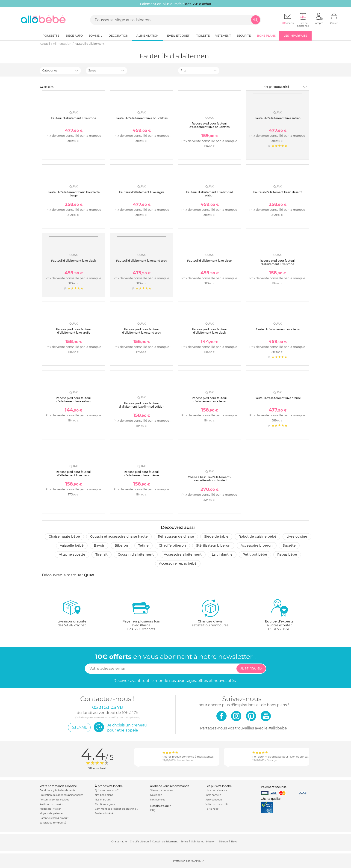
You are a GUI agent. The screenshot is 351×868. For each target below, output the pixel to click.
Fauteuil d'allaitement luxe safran (277, 118)
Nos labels (156, 795)
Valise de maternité (217, 804)
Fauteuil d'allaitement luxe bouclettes (142, 118)
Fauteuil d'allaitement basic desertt (278, 192)
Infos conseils (213, 795)
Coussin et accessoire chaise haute (119, 536)
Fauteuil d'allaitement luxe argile (142, 192)
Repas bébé (287, 554)
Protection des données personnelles (61, 795)
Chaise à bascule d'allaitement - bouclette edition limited (210, 479)
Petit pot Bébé (255, 554)
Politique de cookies (52, 804)
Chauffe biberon (172, 545)
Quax (89, 575)
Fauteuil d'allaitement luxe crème (278, 398)
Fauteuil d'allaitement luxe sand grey (142, 261)
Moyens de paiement (52, 813)
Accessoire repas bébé (178, 563)
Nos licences (158, 800)
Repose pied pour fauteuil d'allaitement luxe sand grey (142, 331)
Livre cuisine (297, 536)
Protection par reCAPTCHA (189, 861)
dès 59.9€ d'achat (72, 615)
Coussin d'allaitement (136, 554)
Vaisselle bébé (72, 545)
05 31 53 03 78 (279, 629)
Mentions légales (105, 804)
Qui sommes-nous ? (107, 790)
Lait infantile (222, 554)
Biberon (121, 545)
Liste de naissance (216, 790)
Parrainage (212, 809)
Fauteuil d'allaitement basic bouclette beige (74, 194)
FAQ (153, 810)
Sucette (289, 545)
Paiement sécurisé (274, 787)
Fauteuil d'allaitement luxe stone (74, 118)
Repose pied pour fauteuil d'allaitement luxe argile (74, 331)
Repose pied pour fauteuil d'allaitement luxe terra (209, 400)
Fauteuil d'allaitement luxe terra (278, 329)
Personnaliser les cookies (54, 800)
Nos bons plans (104, 795)
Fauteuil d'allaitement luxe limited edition (209, 194)
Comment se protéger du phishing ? (117, 809)
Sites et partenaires (162, 790)
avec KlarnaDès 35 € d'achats (141, 615)
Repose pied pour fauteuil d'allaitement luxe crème (142, 473)
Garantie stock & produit (54, 818)
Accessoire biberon (257, 545)
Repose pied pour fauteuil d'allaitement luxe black (209, 331)
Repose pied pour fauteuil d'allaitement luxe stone (277, 262)
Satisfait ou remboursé (53, 823)
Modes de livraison (51, 809)
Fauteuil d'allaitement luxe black (74, 261)
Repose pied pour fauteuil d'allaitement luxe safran (74, 400)
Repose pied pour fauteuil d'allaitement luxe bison (74, 473)
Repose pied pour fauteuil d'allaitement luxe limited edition (142, 405)
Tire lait (102, 554)
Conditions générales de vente (58, 790)
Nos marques (103, 800)
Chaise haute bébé (64, 536)
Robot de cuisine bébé (257, 536)
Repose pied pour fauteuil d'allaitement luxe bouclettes (209, 125)
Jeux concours (214, 800)
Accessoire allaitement (183, 554)
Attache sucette (72, 554)
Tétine (143, 545)
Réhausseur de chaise (176, 536)
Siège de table (216, 536)
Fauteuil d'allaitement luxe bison (210, 261)
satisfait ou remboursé (210, 613)
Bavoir (99, 545)
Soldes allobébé (104, 813)
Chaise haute (119, 842)
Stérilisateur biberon (213, 545)
